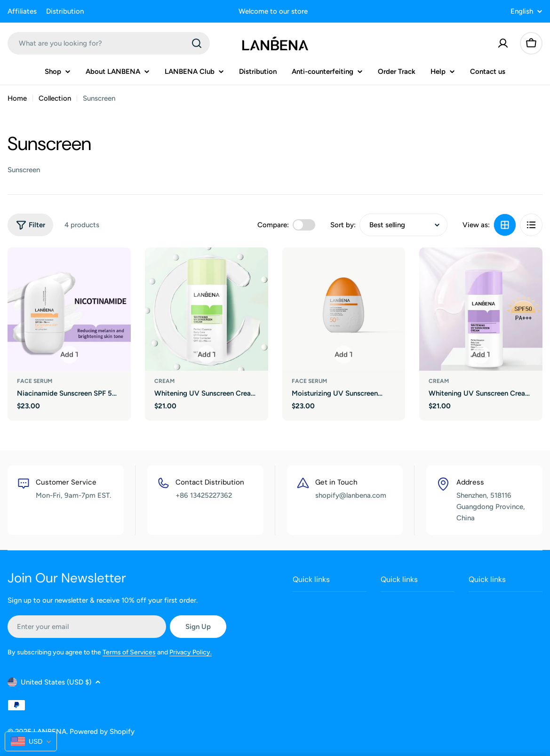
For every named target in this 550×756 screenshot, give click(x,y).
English (526, 12)
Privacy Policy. (191, 651)
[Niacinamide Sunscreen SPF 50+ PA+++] (69, 309)
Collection (55, 98)
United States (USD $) (54, 682)
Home (17, 98)
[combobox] (109, 43)
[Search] (197, 43)
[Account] (503, 43)
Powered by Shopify (102, 732)
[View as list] (531, 225)
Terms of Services (129, 651)
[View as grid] (505, 225)
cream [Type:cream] (164, 381)
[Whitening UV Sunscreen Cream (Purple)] (481, 309)
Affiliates (22, 11)
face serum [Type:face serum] (35, 381)
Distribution (65, 11)
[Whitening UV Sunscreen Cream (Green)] (207, 309)
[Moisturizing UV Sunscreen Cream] (344, 309)
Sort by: (343, 225)
